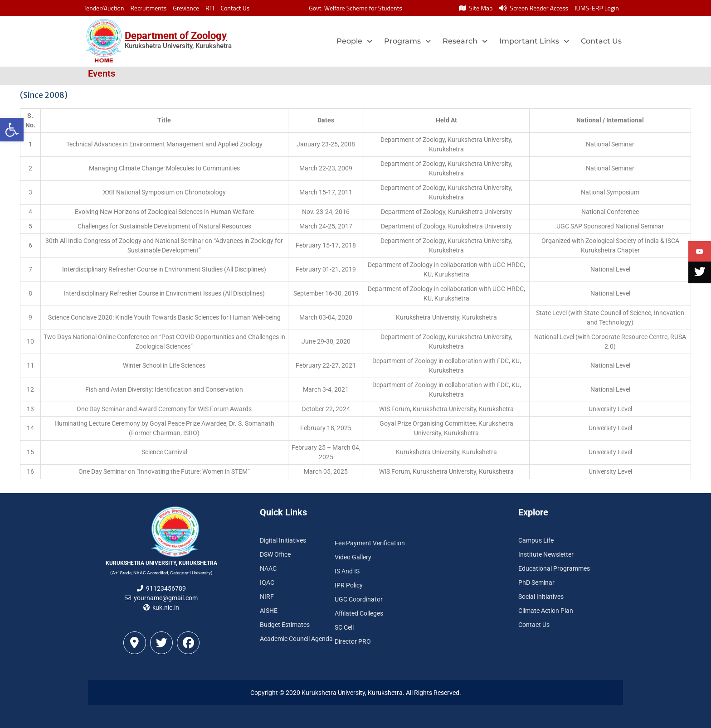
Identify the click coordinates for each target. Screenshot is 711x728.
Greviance (186, 8)
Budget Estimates (285, 625)
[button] (12, 130)
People (354, 41)
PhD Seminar (536, 582)
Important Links (534, 41)
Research (465, 41)
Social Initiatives (541, 597)
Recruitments (149, 8)
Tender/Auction (104, 8)
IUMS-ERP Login (597, 8)
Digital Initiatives (283, 540)
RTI (210, 8)
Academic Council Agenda (296, 639)
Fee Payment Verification (370, 543)
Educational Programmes (554, 568)
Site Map (476, 8)
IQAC (267, 582)
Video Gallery (353, 557)
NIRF (267, 597)
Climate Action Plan (546, 611)
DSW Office (275, 554)
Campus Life (536, 540)
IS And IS (347, 571)
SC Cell (344, 627)
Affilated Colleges (359, 613)
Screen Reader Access (533, 8)
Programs (407, 41)
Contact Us (235, 8)
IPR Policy (349, 585)
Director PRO (353, 641)
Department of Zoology (176, 36)
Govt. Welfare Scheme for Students (355, 8)
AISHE (269, 611)
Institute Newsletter (546, 554)
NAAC (268, 568)
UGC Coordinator (359, 599)
